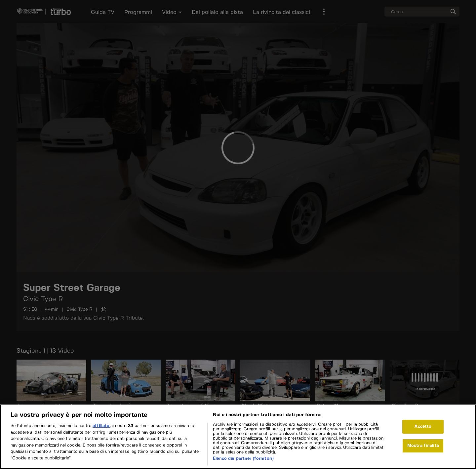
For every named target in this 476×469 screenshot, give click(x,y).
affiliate (101, 431)
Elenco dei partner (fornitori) (243, 464)
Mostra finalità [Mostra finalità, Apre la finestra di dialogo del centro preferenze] (423, 451)
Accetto (423, 432)
